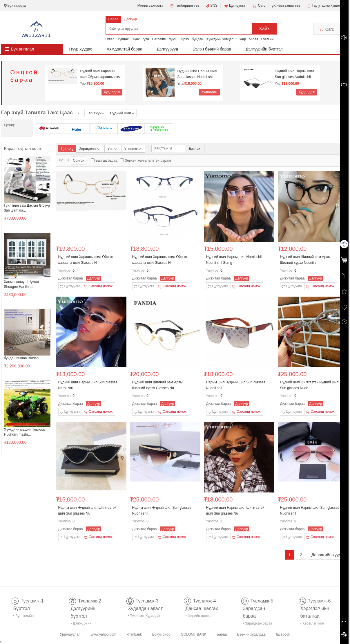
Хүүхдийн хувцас (220, 39)
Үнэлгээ (133, 148)
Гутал (110, 39)
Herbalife (159, 39)
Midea (254, 39)
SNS (212, 6)
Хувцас (123, 39)
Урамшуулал (70, 634)
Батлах (194, 149)
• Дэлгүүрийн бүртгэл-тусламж (84, 624)
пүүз (172, 39)
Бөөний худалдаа (251, 634)
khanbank (134, 634)
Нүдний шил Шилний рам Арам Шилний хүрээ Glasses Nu (157, 385)
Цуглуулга (235, 6)
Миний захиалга (150, 6)
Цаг (67, 149)
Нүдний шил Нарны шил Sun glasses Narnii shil (88, 385)
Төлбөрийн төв (184, 6)
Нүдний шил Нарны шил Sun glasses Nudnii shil (197, 74)
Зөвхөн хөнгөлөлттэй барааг (148, 160)
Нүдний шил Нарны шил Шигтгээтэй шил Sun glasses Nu (235, 510)
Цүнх (136, 39)
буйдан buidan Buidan (21, 358)
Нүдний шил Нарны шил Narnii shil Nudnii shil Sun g (234, 260)
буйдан (197, 39)
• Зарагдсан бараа (258, 623)
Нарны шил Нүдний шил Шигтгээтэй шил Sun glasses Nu (87, 510)
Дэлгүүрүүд (168, 49)
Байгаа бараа (107, 160)
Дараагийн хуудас (328, 555)
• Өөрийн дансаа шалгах (199, 617)
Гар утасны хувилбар (329, 6)
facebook (283, 634)
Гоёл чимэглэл (273, 39)
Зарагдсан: (90, 148)
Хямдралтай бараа (125, 49)
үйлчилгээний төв (286, 6)
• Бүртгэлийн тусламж (24, 617)
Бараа (114, 19)
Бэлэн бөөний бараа (212, 49)
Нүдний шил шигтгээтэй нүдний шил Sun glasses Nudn (309, 385)
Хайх (264, 29)
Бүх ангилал (23, 49)
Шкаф (241, 39)
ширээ (184, 39)
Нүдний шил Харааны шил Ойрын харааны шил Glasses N (101, 74)
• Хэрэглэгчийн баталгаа (312, 624)
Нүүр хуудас (81, 49)
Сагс (258, 6)
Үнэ (113, 148)
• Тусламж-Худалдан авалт (145, 617)
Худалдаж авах (112, 93)
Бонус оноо (161, 634)
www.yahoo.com (103, 634)
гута (146, 39)
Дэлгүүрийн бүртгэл (264, 49)
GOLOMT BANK (194, 634)
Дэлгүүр (130, 19)
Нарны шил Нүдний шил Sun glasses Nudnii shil (236, 385)
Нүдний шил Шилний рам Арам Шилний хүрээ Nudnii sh (305, 260)
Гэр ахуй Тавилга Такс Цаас (37, 113)
